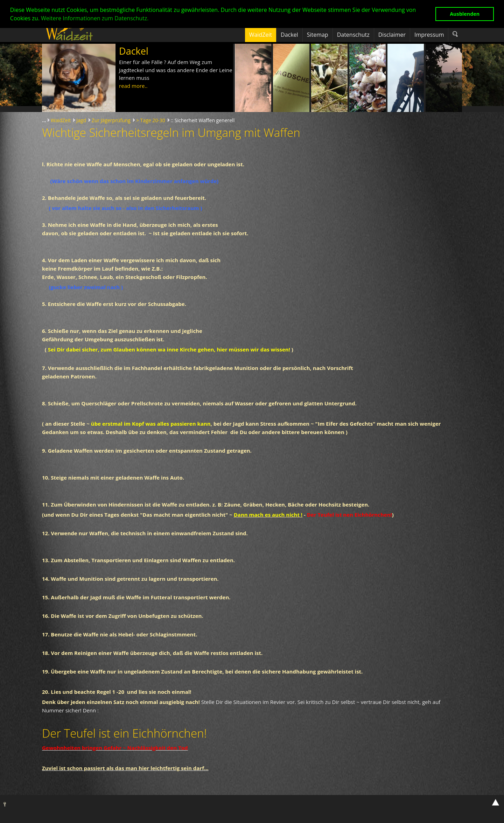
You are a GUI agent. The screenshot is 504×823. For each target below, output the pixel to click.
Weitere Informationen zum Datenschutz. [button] (95, 18)
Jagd (81, 120)
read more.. (133, 86)
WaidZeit (61, 120)
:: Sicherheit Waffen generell (203, 120)
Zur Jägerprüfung (111, 120)
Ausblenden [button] (465, 14)
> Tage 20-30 (151, 120)
